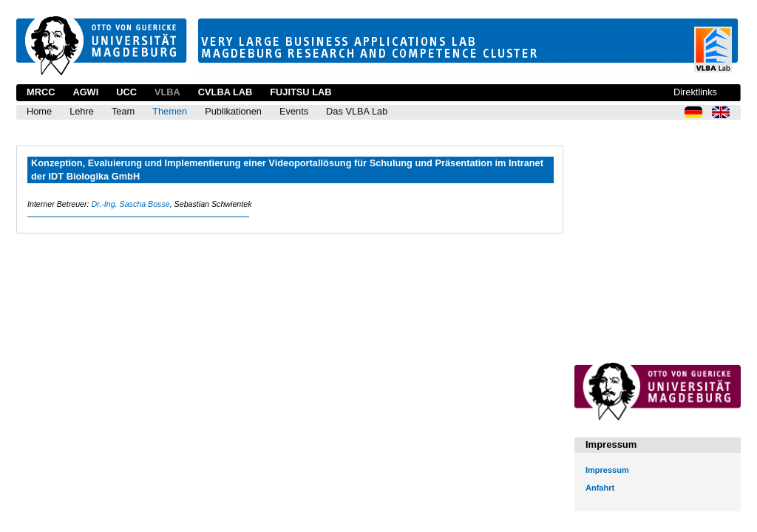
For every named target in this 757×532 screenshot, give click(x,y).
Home (39, 111)
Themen (170, 111)
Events (294, 111)
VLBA (167, 92)
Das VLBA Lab (357, 111)
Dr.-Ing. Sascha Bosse (130, 204)
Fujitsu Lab (301, 92)
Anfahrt (600, 488)
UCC (126, 92)
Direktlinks (695, 92)
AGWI (85, 92)
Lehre (82, 111)
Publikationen (233, 111)
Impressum (607, 470)
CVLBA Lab (225, 92)
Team (123, 111)
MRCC (41, 92)
